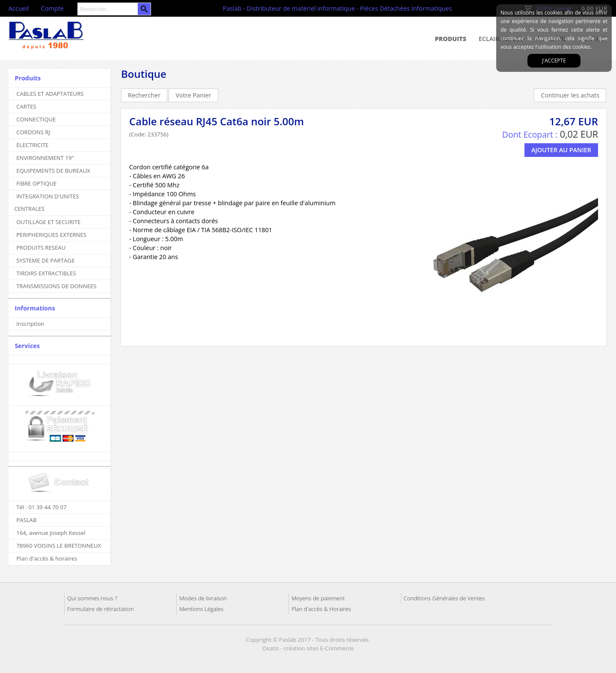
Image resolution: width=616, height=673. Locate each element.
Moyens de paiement (318, 598)
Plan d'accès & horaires (47, 558)
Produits (451, 39)
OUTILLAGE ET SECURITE (48, 222)
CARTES (26, 106)
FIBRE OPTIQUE (36, 183)
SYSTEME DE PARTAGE (45, 260)
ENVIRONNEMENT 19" (45, 158)
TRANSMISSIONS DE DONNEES (56, 286)
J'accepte (554, 61)
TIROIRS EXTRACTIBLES (46, 273)
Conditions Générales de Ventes (444, 598)
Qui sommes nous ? (92, 598)
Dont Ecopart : (530, 134)
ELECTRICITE (33, 145)
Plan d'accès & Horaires (321, 609)
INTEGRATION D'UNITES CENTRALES (46, 202)
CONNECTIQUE (36, 119)
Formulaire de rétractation (101, 609)
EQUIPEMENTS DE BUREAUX (53, 171)
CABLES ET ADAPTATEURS (50, 94)
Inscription (30, 324)
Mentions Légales (201, 609)
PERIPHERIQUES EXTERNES (51, 235)
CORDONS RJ (33, 132)
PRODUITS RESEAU (41, 248)
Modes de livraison (203, 598)
